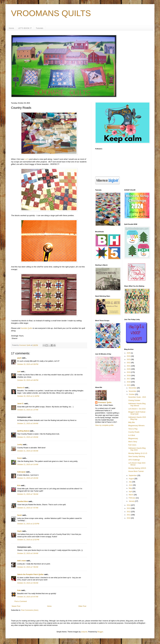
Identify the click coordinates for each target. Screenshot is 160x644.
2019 (129, 372)
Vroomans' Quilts (105, 402)
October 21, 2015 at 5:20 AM (28, 478)
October (132, 394)
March (131, 495)
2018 (129, 376)
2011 (129, 515)
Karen (20, 458)
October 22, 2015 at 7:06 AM (28, 567)
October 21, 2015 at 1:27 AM (28, 410)
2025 (129, 353)
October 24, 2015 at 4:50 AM (28, 583)
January (132, 501)
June (131, 485)
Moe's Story (133, 442)
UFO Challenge (134, 460)
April (131, 492)
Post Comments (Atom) (30, 610)
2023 (129, 359)
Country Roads (134, 432)
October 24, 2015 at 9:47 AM (28, 597)
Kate (19, 590)
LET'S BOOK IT (25, 28)
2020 (129, 369)
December (133, 388)
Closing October (134, 400)
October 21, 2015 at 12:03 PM (28, 524)
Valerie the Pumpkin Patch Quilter (30, 574)
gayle (19, 358)
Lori (19, 372)
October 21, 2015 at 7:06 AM (28, 494)
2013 (129, 508)
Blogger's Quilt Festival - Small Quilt (137, 413)
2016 (129, 382)
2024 (129, 356)
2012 (129, 512)
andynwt (84, 632)
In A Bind (132, 435)
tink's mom (22, 561)
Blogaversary (133, 438)
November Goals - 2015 (137, 397)
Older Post (82, 606)
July (130, 482)
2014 (129, 505)
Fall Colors (132, 445)
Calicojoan (21, 472)
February (132, 498)
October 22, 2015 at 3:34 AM (28, 553)
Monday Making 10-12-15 (138, 453)
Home (11, 28)
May (130, 488)
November (133, 391)
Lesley (20, 445)
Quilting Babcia (23, 431)
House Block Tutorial (136, 471)
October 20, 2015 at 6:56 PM (28, 364)
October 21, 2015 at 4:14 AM (28, 464)
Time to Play (133, 429)
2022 (129, 363)
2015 (129, 385)
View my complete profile (104, 425)
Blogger (100, 632)
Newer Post (16, 606)
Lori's (27, 159)
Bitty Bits (132, 422)
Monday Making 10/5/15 (137, 468)
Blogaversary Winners (136, 426)
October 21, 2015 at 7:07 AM (28, 508)
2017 (129, 379)
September (133, 475)
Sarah (20, 515)
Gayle (20, 531)
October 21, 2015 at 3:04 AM (28, 424)
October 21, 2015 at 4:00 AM (28, 451)
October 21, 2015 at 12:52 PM (28, 540)
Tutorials (40, 28)
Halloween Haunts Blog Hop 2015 (137, 449)
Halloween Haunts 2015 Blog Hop (137, 418)
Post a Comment (21, 601)
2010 (129, 518)
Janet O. (20, 404)
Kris (19, 486)
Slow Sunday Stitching (136, 457)
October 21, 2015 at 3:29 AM (28, 437)
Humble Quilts (26, 328)
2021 (129, 366)
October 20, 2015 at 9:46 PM (28, 380)
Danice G (21, 388)
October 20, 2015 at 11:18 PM (28, 396)
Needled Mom (23, 501)
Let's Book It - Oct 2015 (137, 409)
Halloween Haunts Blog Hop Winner (137, 405)
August (132, 479)
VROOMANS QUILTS (51, 13)
